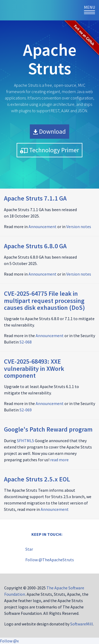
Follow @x (9, 641)
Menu (91, 10)
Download (49, 131)
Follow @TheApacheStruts (50, 560)
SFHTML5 (25, 441)
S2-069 (26, 410)
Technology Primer (49, 150)
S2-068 (26, 342)
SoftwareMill (82, 624)
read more (59, 460)
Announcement (43, 227)
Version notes (79, 227)
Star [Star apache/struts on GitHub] (29, 549)
